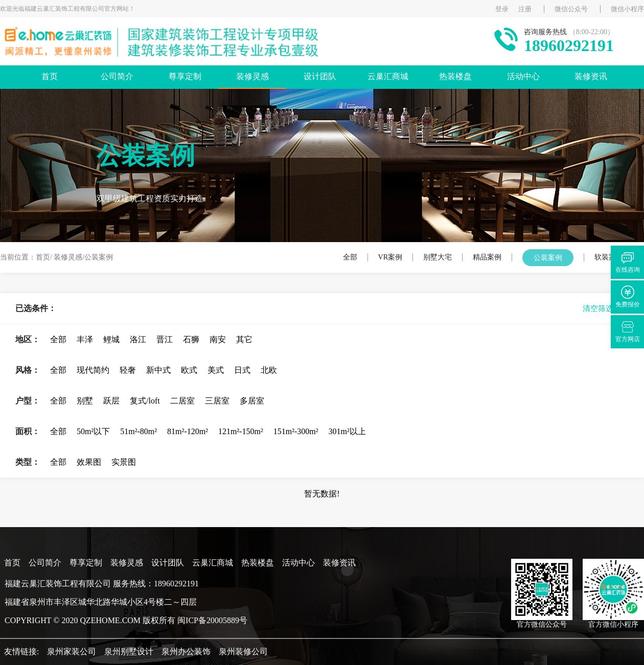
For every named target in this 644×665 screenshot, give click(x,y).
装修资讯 (591, 76)
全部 (350, 257)
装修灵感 (252, 76)
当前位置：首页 (25, 257)
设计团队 (320, 76)
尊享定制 (185, 76)
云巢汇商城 (388, 76)
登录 (502, 9)
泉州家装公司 (72, 651)
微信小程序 (627, 9)
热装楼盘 (455, 76)
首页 (50, 76)
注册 (525, 9)
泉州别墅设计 (129, 651)
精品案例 (487, 257)
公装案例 (548, 258)
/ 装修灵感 (66, 257)
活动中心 (523, 76)
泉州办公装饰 (186, 651)
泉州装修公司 (243, 651)
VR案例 (390, 257)
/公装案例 (98, 257)
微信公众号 (571, 9)
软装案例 (609, 257)
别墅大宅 (438, 257)
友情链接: (21, 651)
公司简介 (117, 76)
